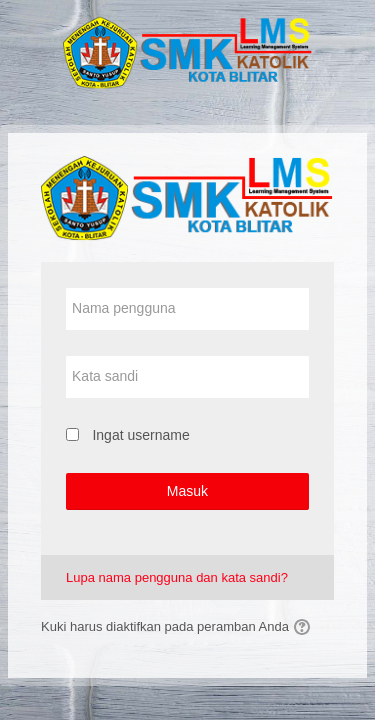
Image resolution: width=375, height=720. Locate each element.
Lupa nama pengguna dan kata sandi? (177, 577)
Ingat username (140, 435)
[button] (305, 627)
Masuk (187, 491)
